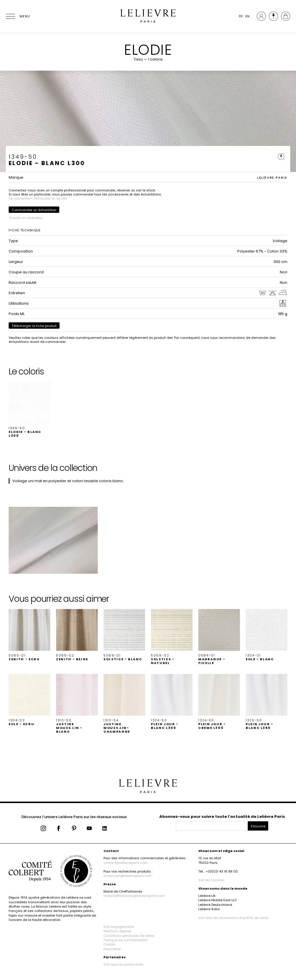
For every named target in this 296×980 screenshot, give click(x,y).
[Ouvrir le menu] (17, 16)
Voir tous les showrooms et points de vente (233, 918)
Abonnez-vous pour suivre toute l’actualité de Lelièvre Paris (222, 817)
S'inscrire (258, 826)
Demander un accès (50, 198)
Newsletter (112, 949)
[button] (29, 410)
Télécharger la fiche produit (34, 326)
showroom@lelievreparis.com (128, 876)
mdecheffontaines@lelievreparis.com (134, 896)
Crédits (110, 944)
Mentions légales (118, 931)
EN (247, 16)
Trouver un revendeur (26, 218)
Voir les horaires (211, 880)
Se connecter (19, 198)
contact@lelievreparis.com (125, 863)
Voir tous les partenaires (123, 964)
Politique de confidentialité (125, 940)
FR (241, 16)
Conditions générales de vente (129, 936)
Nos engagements (119, 927)
